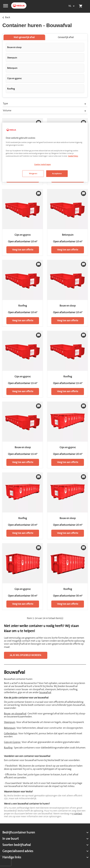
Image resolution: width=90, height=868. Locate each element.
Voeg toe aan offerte (23, 250)
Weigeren (33, 173)
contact (78, 814)
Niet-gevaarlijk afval (24, 37)
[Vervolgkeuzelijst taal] (72, 6)
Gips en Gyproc (12, 742)
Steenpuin (10, 722)
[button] (6, 5)
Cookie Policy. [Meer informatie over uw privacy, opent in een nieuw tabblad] (73, 156)
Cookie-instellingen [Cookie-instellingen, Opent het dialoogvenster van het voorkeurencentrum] (43, 164)
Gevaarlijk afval (66, 37)
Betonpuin (10, 728)
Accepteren (57, 173)
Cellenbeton (11, 733)
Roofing (8, 748)
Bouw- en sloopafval (15, 714)
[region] (45, 152)
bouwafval (45, 692)
